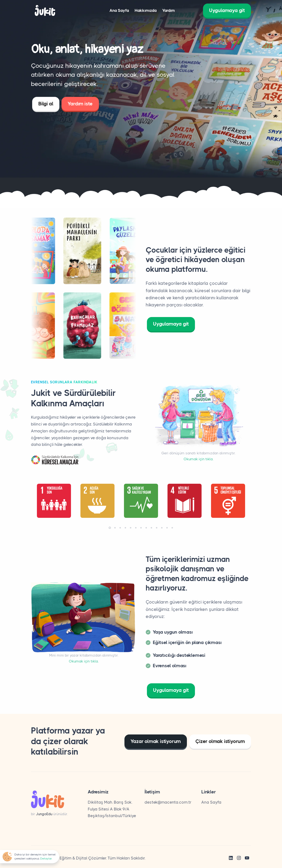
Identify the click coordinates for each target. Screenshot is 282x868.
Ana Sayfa (119, 10)
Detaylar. (46, 859)
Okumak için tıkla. (198, 459)
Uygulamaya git (227, 10)
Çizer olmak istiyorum (220, 741)
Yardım (169, 10)
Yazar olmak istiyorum (156, 741)
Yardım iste (80, 106)
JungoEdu (44, 814)
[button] (110, 528)
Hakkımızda (146, 10)
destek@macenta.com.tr (168, 802)
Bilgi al (46, 106)
